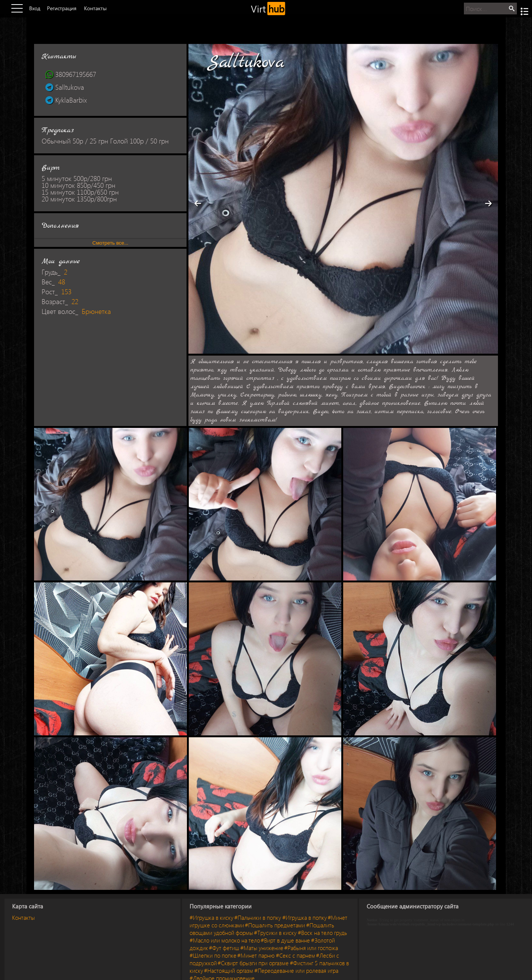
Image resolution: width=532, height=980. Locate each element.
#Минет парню (256, 955)
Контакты (23, 918)
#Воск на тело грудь (322, 933)
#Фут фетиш (224, 948)
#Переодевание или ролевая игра (296, 971)
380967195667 (71, 74)
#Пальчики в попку (258, 918)
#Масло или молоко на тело (225, 940)
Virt (268, 9)
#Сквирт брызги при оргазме (253, 963)
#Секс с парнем (296, 955)
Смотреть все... (110, 243)
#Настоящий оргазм (229, 971)
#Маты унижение (262, 948)
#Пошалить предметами (275, 925)
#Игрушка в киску (212, 918)
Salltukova (65, 87)
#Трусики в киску (275, 933)
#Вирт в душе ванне (285, 940)
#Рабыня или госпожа (311, 948)
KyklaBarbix (66, 100)
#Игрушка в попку (305, 918)
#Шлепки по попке (213, 955)
